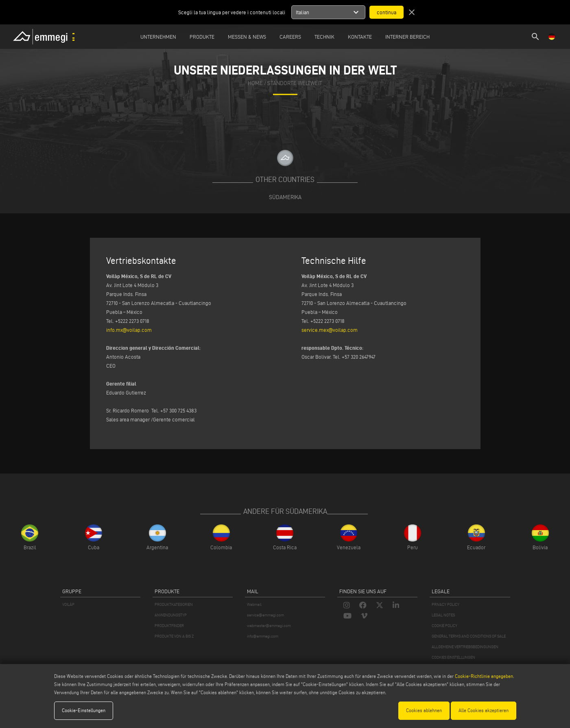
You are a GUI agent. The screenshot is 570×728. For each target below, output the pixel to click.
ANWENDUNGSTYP (171, 615)
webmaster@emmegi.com (269, 626)
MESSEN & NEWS (247, 37)
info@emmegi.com (263, 636)
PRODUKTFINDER (169, 626)
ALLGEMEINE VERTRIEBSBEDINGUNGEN (465, 647)
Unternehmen (158, 37)
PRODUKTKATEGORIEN (174, 604)
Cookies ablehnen (424, 710)
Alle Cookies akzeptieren (484, 710)
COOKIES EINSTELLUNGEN (453, 657)
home (255, 84)
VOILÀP (68, 604)
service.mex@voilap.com (330, 330)
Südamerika (285, 197)
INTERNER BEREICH (407, 37)
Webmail (254, 604)
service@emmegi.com (265, 615)
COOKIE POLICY (444, 626)
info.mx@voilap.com (129, 330)
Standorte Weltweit (295, 84)
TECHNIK (324, 37)
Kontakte (360, 37)
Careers (290, 37)
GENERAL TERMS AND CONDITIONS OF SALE (469, 636)
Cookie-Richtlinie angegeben (484, 676)
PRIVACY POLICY (446, 604)
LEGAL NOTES (443, 615)
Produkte (202, 37)
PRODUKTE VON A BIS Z (174, 636)
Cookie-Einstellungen (84, 710)
